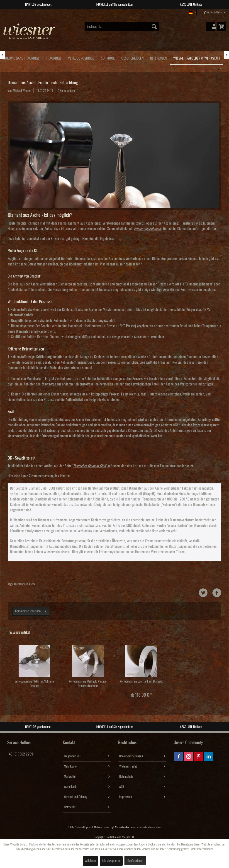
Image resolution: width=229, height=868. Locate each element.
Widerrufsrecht (128, 766)
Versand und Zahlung (76, 797)
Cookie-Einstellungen (131, 756)
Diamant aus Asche (25, 584)
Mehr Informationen (202, 849)
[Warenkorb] (222, 27)
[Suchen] (154, 27)
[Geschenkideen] (132, 57)
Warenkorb (70, 787)
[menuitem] (122, 27)
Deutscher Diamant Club (90, 466)
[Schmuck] (108, 57)
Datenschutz (126, 777)
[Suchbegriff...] (122, 27)
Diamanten (49, 384)
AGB (122, 787)
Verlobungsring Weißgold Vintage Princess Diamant (88, 684)
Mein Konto (70, 766)
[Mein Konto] (211, 27)
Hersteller (70, 807)
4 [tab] (125, 12)
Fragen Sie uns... (73, 756)
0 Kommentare (66, 91)
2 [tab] (111, 12)
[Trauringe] (54, 57)
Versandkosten (122, 827)
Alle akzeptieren (111, 861)
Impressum (126, 797)
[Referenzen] (158, 57)
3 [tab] (118, 12)
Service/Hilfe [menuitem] (213, 12)
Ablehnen (90, 861)
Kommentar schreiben (31, 610)
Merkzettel (70, 777)
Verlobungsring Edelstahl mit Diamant (141, 681)
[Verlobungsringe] (81, 57)
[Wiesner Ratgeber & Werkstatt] (197, 58)
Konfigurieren (135, 861)
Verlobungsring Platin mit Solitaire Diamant (34, 684)
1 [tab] (104, 12)
